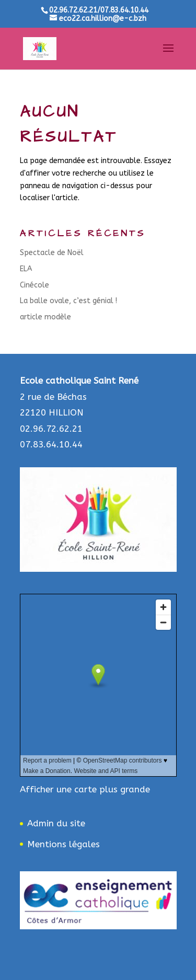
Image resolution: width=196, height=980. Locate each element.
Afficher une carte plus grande (85, 789)
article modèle (45, 317)
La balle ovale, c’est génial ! (68, 301)
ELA (26, 269)
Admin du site (56, 823)
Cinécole (34, 285)
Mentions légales (64, 844)
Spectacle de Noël (52, 253)
